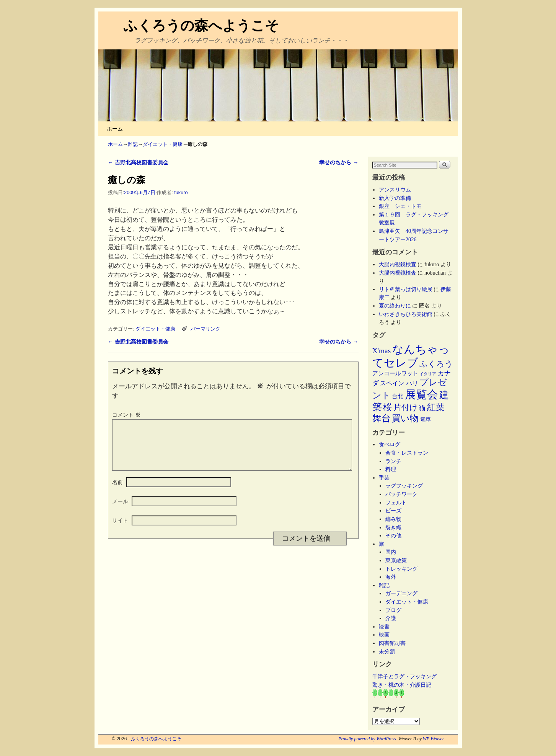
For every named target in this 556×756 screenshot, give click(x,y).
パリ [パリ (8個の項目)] (412, 383)
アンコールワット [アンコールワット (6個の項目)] (395, 373)
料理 (391, 469)
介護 (391, 618)
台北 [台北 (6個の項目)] (398, 396)
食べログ (390, 444)
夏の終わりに (395, 306)
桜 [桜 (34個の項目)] (387, 407)
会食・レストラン (407, 453)
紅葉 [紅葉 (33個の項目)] (436, 407)
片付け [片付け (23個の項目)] (406, 407)
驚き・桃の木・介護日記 (402, 685)
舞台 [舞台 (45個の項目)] (382, 418)
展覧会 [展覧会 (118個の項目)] (421, 394)
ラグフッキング (404, 486)
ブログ (393, 610)
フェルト (396, 502)
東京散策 (399, 560)
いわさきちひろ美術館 (406, 314)
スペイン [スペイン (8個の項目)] (392, 383)
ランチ (393, 461)
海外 (391, 577)
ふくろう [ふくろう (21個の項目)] (436, 364)
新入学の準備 (395, 198)
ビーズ (393, 511)
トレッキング (401, 569)
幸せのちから (339, 162)
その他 (393, 535)
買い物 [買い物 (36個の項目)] (405, 418)
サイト (120, 530)
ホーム (115, 129)
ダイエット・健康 (163, 144)
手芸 (384, 478)
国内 (391, 552)
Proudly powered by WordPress (367, 739)
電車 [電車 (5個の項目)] (426, 419)
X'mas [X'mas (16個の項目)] (382, 351)
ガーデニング (401, 593)
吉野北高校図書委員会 (138, 162)
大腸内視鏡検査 (398, 264)
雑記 (133, 144)
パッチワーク (404, 494)
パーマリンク (205, 329)
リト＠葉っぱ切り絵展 (406, 289)
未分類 (387, 651)
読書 (384, 627)
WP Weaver (434, 739)
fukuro (181, 192)
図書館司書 (392, 643)
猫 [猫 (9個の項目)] (422, 408)
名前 (117, 491)
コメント (127, 415)
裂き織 (393, 527)
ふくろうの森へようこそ (201, 25)
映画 (384, 635)
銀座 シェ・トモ (400, 206)
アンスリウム (395, 190)
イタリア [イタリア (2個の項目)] (428, 374)
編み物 (393, 519)
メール (120, 511)
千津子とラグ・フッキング (404, 676)
